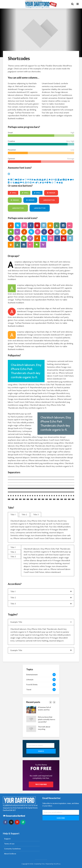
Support (7, 839)
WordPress (57, 864)
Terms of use (9, 844)
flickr (70, 225)
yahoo (17, 232)
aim (11, 225)
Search (41, 751)
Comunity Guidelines (12, 849)
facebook (31, 225)
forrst (57, 225)
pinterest (37, 225)
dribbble (24, 225)
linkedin (44, 225)
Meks (43, 864)
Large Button (49, 200)
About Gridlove (10, 854)
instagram (63, 225)
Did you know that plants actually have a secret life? (47, 719)
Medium (51, 193)
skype (18, 225)
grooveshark (50, 225)
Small (13, 193)
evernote (11, 232)
